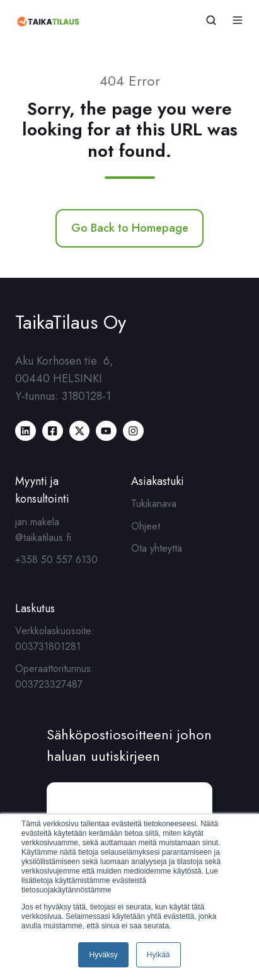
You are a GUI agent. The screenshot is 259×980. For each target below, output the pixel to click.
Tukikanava (154, 504)
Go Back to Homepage (130, 228)
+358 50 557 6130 (56, 560)
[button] (211, 20)
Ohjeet (146, 526)
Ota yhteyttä (157, 548)
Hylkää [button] (158, 955)
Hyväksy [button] (103, 955)
